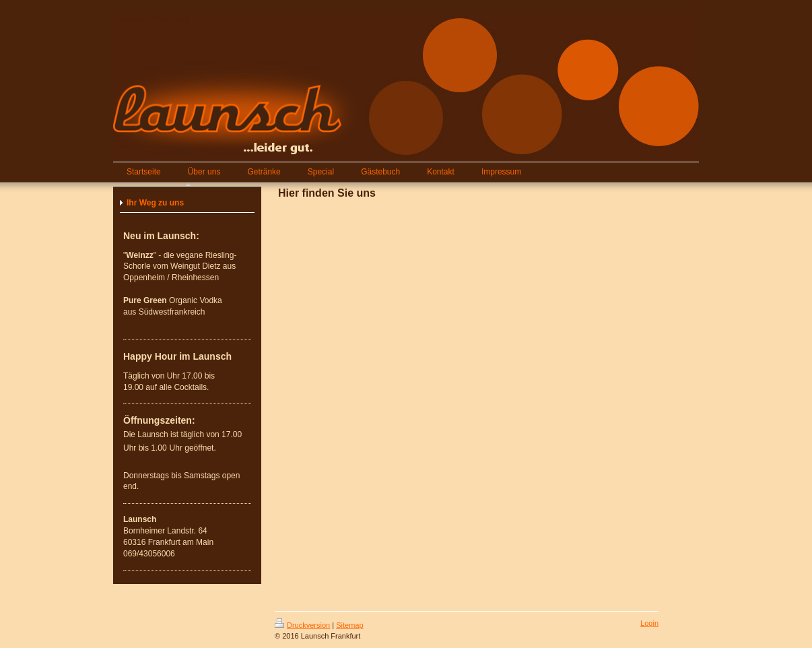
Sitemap (349, 625)
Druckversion (302, 625)
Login (649, 623)
